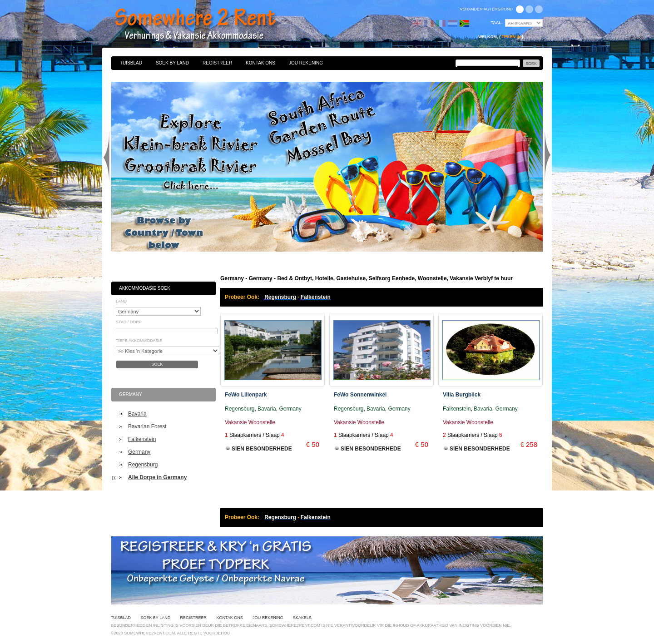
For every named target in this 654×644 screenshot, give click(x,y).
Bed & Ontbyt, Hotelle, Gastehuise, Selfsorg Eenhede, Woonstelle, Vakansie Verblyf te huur (205, 25)
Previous (106, 156)
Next (548, 156)
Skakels (302, 618)
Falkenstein (142, 439)
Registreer (217, 63)
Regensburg (143, 465)
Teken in (511, 37)
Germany (139, 452)
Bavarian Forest (147, 426)
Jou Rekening (306, 63)
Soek (157, 364)
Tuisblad (131, 63)
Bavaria (137, 414)
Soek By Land (172, 63)
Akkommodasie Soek (145, 288)
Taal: (497, 23)
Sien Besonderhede (262, 449)
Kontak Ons (260, 63)
